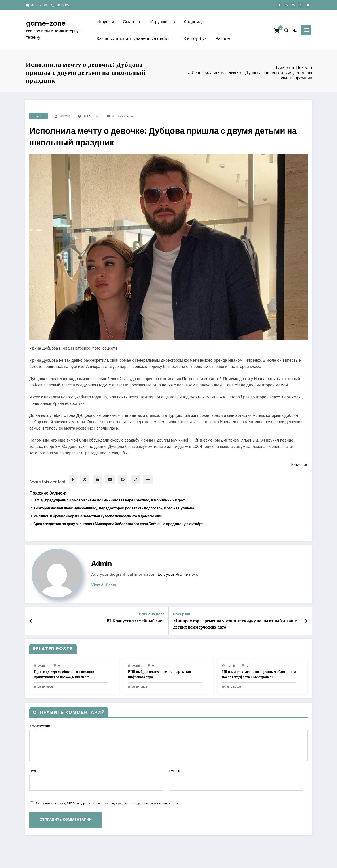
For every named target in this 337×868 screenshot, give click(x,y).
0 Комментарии (122, 116)
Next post (182, 614)
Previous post (152, 614)
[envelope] (110, 479)
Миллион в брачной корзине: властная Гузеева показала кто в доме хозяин (98, 516)
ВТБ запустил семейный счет (135, 621)
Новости (39, 116)
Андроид (193, 22)
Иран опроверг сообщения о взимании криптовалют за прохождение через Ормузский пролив (64, 674)
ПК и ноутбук (193, 38)
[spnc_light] (295, 30)
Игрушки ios (163, 22)
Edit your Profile (173, 574)
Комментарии (168, 742)
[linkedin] (97, 479)
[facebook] (73, 479)
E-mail (236, 780)
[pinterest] (123, 479)
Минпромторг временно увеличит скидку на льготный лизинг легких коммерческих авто (235, 624)
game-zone (46, 23)
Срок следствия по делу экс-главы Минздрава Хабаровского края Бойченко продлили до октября (118, 524)
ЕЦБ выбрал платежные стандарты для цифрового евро (159, 674)
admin (65, 116)
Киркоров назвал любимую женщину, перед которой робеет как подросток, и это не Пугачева (114, 508)
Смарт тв (132, 22)
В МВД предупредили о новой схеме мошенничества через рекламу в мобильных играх (109, 500)
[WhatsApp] (135, 479)
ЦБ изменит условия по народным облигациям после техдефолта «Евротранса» (259, 674)
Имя (96, 780)
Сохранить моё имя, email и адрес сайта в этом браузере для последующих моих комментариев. (109, 803)
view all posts (104, 585)
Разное (223, 38)
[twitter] (85, 479)
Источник (299, 465)
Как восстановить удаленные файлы (134, 38)
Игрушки (105, 22)
